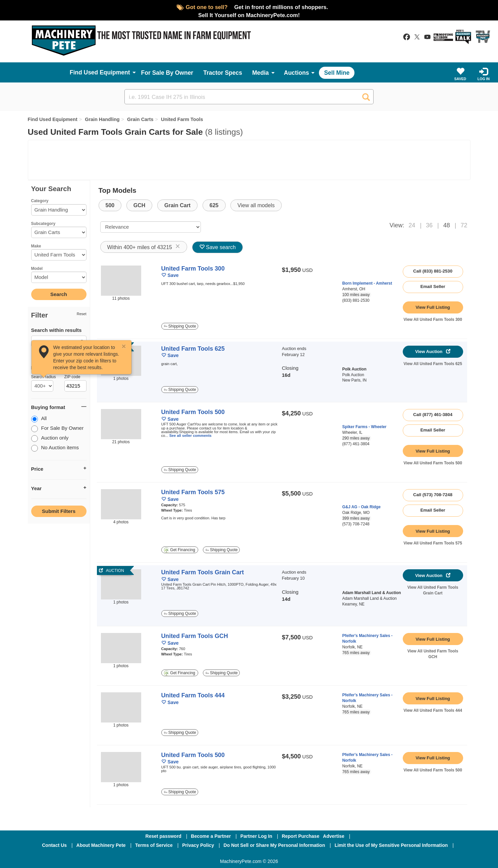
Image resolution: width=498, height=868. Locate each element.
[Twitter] (250, 854)
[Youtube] (284, 854)
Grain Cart (177, 205)
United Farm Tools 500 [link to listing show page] (193, 412)
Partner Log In (256, 836)
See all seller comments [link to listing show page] (190, 436)
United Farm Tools (182, 119)
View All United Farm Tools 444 (433, 710)
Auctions (297, 73)
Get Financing (180, 550)
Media (261, 73)
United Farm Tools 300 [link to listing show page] (193, 269)
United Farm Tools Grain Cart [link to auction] (203, 572)
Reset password (163, 836)
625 (214, 205)
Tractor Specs (223, 73)
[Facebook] (214, 854)
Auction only (50, 438)
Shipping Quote (180, 326)
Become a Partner (211, 836)
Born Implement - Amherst (367, 283)
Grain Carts (140, 119)
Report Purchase (300, 836)
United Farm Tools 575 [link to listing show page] (193, 492)
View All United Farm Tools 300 (433, 320)
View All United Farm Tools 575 (433, 543)
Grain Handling (102, 119)
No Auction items (55, 448)
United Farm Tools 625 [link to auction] (193, 349)
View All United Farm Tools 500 (433, 463)
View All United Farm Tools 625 (433, 364)
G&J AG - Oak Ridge (362, 507)
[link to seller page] (355, 273)
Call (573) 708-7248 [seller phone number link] (433, 495)
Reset (82, 314)
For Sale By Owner (167, 73)
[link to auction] (121, 584)
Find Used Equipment (53, 119)
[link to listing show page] (433, 307)
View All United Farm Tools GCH (433, 654)
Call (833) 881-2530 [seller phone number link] (433, 271)
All (39, 419)
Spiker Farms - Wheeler (365, 427)
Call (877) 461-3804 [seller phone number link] (433, 415)
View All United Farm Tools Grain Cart (433, 590)
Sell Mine (337, 73)
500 (110, 205)
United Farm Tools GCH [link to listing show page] (195, 636)
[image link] (121, 281)
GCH (140, 205)
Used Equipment (107, 72)
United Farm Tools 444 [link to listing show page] (193, 695)
